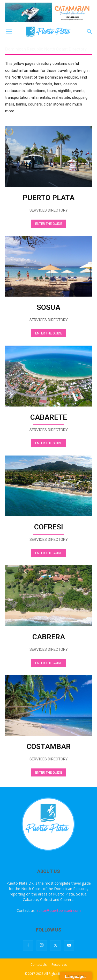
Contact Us (39, 965)
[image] (48, 156)
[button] (9, 32)
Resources (59, 965)
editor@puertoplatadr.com (59, 910)
